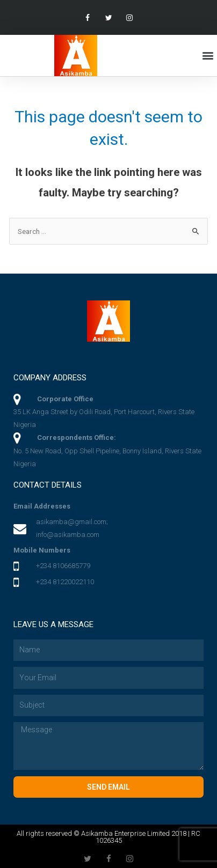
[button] (208, 56)
